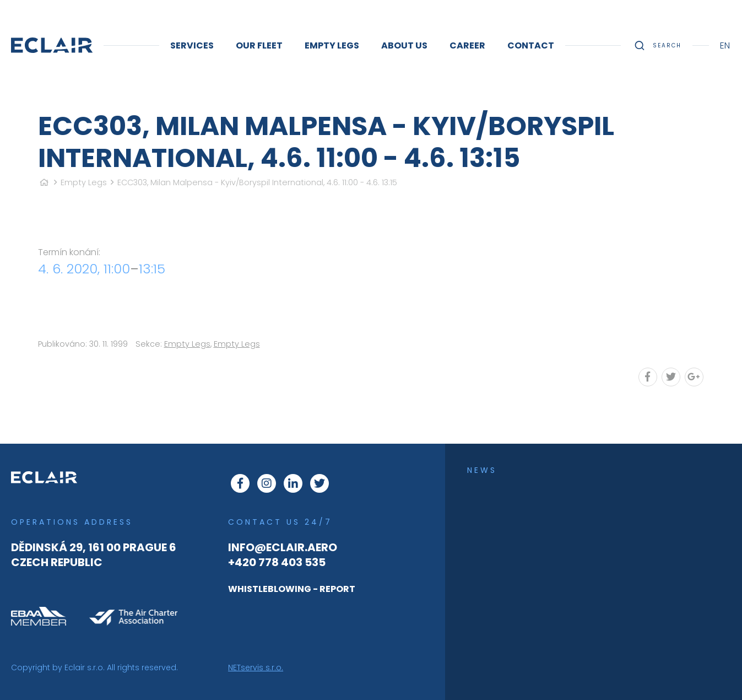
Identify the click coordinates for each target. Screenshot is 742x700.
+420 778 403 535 (277, 562)
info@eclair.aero (283, 547)
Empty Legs (84, 182)
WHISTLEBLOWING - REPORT (292, 589)
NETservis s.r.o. (256, 667)
